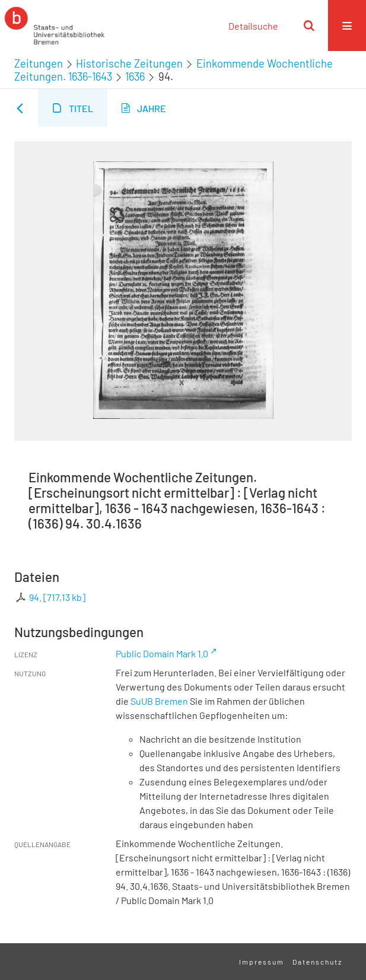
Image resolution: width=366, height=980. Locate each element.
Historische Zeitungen (129, 63)
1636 (135, 77)
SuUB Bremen (159, 701)
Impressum (262, 962)
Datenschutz (317, 962)
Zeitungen (39, 63)
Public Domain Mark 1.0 (162, 653)
